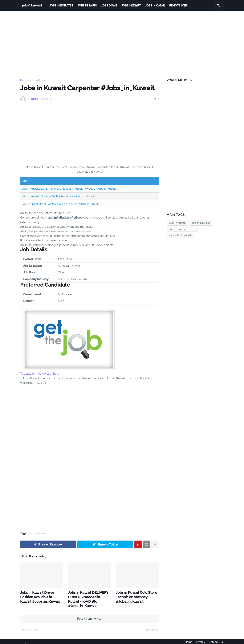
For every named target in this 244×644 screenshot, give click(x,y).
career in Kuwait (201, 223)
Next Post (152, 624)
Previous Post (30, 624)
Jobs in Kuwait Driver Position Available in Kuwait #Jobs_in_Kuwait (60, 204)
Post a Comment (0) (90, 613)
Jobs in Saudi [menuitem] (87, 6)
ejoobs (24, 638)
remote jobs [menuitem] (178, 6)
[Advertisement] (122, 42)
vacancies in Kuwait (180, 235)
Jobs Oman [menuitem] (109, 6)
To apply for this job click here (40, 374)
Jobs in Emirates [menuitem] (61, 6)
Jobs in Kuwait (38, 80)
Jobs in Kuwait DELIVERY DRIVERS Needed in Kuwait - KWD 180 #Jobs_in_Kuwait (69, 189)
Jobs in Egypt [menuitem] (131, 6)
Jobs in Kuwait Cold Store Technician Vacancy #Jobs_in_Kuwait (59, 196)
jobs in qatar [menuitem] (155, 6)
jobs (194, 229)
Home (24, 80)
